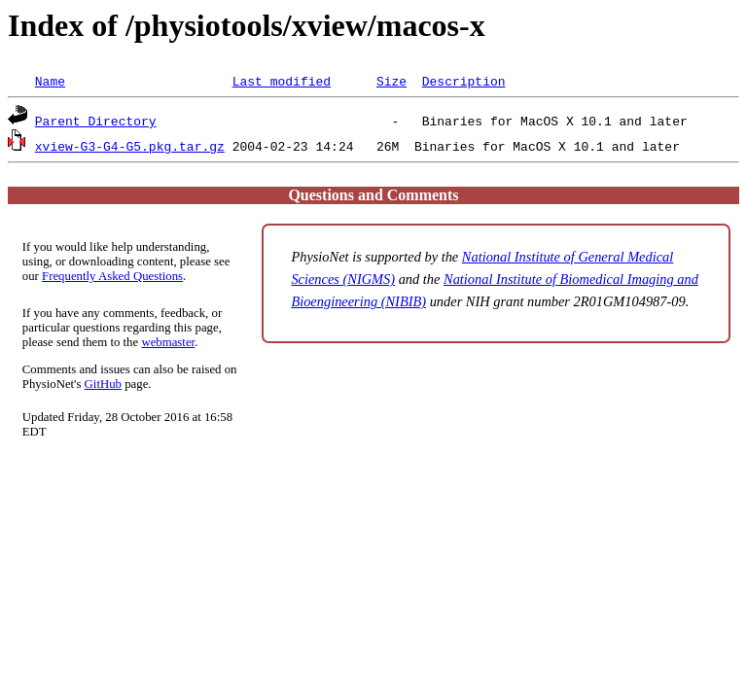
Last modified (282, 81)
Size (391, 81)
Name (50, 81)
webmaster (168, 342)
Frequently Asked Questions (112, 276)
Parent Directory (96, 121)
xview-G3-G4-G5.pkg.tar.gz (130, 146)
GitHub (103, 384)
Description (464, 81)
